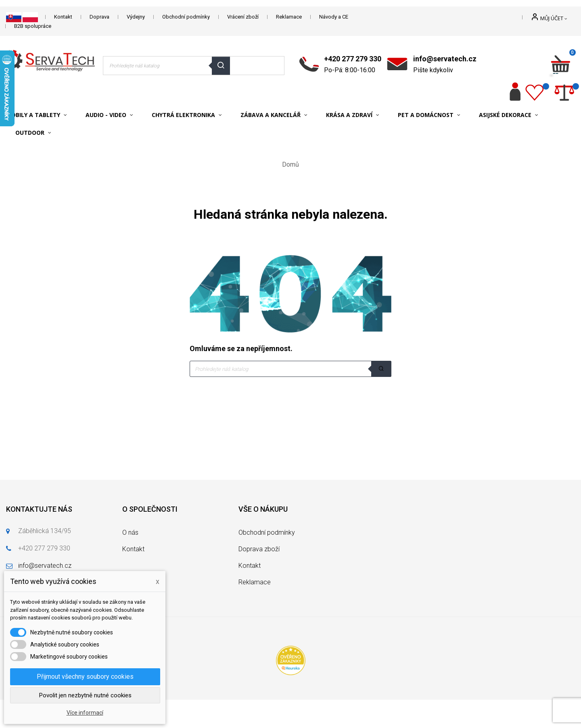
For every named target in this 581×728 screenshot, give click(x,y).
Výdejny (136, 17)
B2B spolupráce (33, 26)
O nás (130, 532)
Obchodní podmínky (186, 17)
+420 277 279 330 (353, 59)
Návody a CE (334, 17)
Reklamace (289, 17)
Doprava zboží (259, 549)
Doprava (99, 17)
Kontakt (63, 17)
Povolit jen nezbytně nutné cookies (85, 695)
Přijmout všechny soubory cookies (85, 677)
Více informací (85, 713)
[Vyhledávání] (290, 369)
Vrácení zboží (243, 17)
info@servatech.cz (445, 59)
